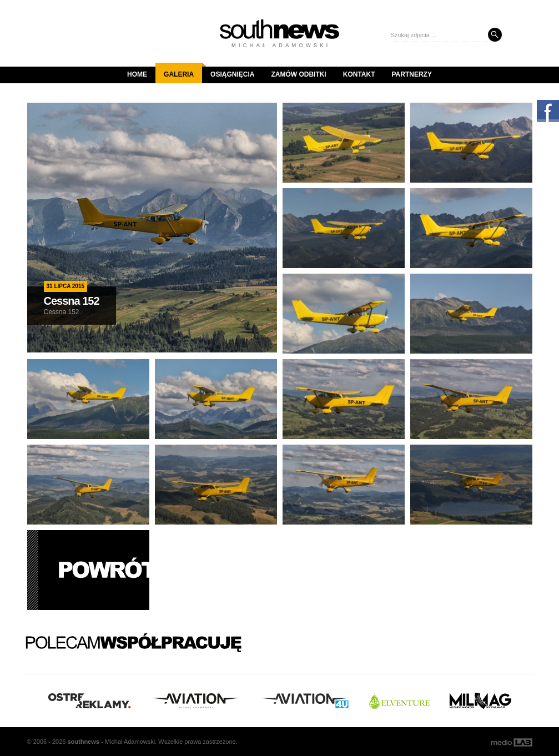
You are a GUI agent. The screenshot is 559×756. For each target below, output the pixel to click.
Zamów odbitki (298, 74)
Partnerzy (412, 74)
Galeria (183, 70)
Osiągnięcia (232, 74)
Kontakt (359, 74)
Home (137, 74)
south (83, 742)
